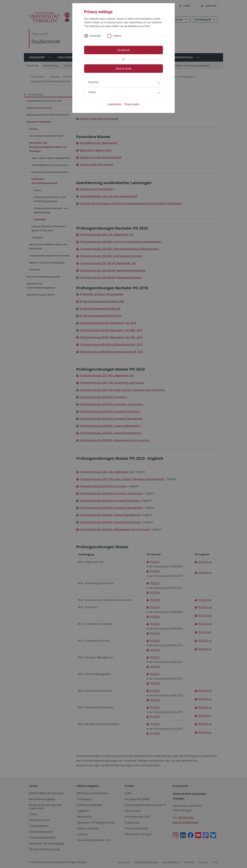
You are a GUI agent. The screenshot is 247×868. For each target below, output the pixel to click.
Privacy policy (132, 104)
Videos (117, 36)
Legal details (115, 104)
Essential (95, 36)
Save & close (124, 69)
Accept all (123, 50)
